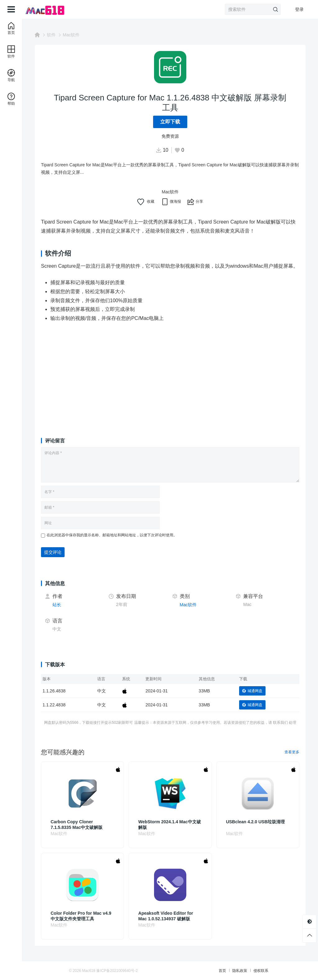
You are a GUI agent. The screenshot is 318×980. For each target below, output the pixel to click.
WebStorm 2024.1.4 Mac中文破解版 (169, 825)
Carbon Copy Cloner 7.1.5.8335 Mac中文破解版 (77, 825)
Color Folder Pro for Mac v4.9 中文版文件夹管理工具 (81, 916)
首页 (222, 971)
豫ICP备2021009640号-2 (117, 971)
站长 (57, 605)
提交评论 (53, 552)
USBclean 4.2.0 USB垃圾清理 (256, 822)
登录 (299, 9)
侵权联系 (261, 971)
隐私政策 (240, 971)
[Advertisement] (170, 374)
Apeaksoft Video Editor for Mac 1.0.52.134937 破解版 (166, 916)
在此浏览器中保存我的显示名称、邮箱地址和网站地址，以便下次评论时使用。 (112, 535)
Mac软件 (71, 35)
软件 (51, 35)
